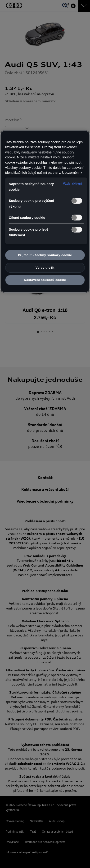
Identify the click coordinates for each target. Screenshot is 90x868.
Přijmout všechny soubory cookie (45, 255)
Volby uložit (45, 268)
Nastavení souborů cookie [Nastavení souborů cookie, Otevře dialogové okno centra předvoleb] (45, 280)
